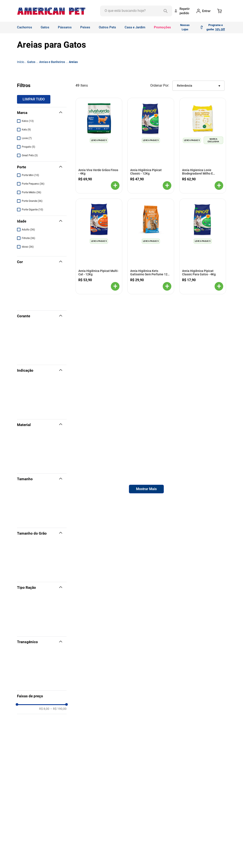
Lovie (27, 138)
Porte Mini (30, 175)
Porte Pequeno (33, 184)
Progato (28, 147)
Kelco (28, 121)
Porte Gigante (32, 210)
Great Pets (30, 155)
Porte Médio (31, 192)
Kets (26, 130)
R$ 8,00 (44, 709)
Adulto (28, 230)
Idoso (28, 247)
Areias (73, 62)
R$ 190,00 (58, 709)
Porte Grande (32, 201)
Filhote (28, 238)
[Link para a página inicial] (21, 62)
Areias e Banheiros (52, 62)
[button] (42, 113)
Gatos (31, 62)
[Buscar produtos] (166, 11)
